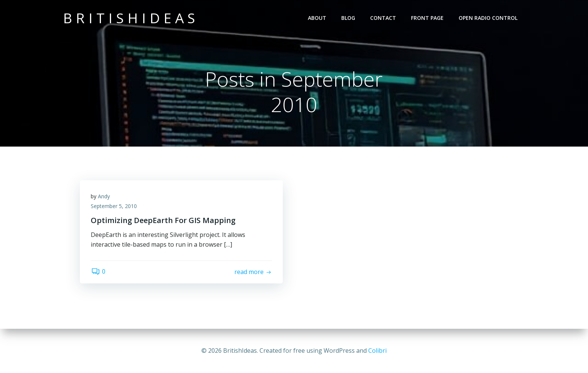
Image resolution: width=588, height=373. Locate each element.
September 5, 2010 (114, 206)
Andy (104, 197)
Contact (383, 18)
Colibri (377, 351)
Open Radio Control (488, 18)
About (317, 18)
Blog (348, 18)
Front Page (427, 18)
